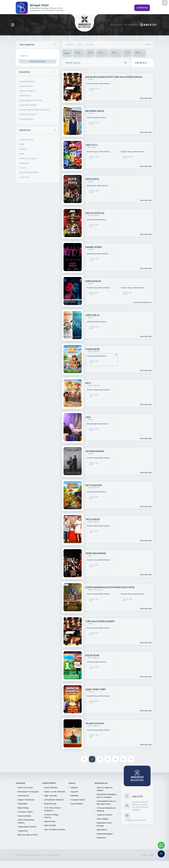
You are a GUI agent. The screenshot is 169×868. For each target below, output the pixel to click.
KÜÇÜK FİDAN (92, 655)
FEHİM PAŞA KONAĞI (96, 553)
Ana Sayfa (69, 45)
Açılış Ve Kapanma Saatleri (105, 789)
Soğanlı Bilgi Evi (26, 86)
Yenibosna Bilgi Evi (27, 91)
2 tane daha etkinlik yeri (142, 302)
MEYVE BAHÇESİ (94, 485)
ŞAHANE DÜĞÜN (93, 247)
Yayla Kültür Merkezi (28, 105)
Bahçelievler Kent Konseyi (104, 824)
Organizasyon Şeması (27, 827)
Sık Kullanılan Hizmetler (54, 800)
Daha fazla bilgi (146, 98)
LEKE (88, 417)
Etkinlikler (90, 45)
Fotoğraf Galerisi (78, 800)
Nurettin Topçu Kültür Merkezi (98, 84)
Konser (90, 79)
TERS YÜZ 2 (91, 145)
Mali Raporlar (23, 796)
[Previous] (84, 759)
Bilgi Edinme (102, 830)
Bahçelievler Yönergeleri (28, 792)
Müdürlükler (23, 804)
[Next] (131, 759)
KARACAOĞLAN (93, 281)
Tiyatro (90, 113)
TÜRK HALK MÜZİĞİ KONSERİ (100, 621)
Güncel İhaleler (77, 804)
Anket (22, 154)
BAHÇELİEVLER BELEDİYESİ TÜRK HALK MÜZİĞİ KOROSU (114, 77)
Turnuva (23, 168)
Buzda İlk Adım (50, 804)
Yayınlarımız (23, 831)
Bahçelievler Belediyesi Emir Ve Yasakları (107, 796)
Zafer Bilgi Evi (25, 96)
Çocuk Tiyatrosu (26, 139)
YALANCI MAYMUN (94, 723)
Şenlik (22, 144)
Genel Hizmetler (51, 787)
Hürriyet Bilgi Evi (26, 119)
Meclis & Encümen (25, 787)
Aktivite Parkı (50, 821)
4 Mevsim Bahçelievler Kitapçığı (106, 809)
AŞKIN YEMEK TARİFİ (95, 689)
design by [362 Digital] (147, 855)
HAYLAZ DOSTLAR (95, 213)
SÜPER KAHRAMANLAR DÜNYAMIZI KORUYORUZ (110, 587)
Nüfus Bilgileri (103, 819)
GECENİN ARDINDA (95, 451)
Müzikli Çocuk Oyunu (28, 158)
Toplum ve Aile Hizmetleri (55, 792)
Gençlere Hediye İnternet (51, 816)
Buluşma (23, 149)
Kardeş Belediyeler (105, 834)
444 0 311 (148, 25)
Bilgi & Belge (23, 808)
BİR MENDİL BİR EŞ (95, 111)
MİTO (88, 383)
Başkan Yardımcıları (26, 800)
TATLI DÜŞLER (92, 519)
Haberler (74, 787)
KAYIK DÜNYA (92, 179)
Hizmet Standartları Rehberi (26, 821)
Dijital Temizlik (50, 825)
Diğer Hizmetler (51, 796)
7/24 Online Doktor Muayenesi (52, 809)
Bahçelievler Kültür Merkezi (98, 186)
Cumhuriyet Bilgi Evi (28, 114)
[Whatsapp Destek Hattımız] (161, 845)
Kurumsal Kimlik (24, 816)
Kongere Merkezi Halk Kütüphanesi (34, 110)
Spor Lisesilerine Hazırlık (55, 829)
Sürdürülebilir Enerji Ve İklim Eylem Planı (106, 803)
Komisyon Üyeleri (25, 812)
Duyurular (74, 792)
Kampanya (24, 163)
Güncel (80, 45)
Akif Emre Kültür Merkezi (96, 118)
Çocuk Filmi (24, 177)
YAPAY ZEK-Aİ (92, 315)
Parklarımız (101, 838)
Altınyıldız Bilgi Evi (27, 81)
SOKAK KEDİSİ (92, 349)
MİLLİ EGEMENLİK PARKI (29, 172)
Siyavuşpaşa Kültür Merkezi (31, 100)
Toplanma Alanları (104, 815)
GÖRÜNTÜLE (142, 8)
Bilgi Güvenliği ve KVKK (28, 835)
